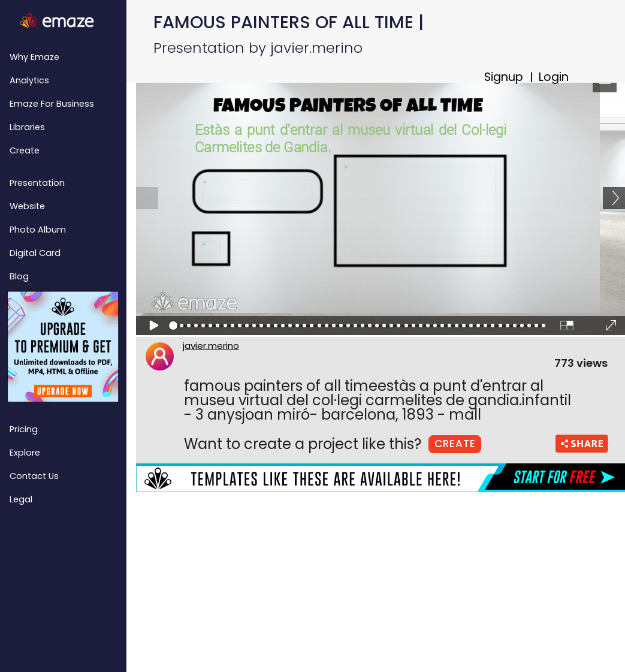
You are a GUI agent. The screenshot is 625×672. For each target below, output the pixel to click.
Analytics (29, 80)
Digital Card (35, 253)
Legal (21, 499)
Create (25, 150)
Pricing (24, 429)
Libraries (27, 127)
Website (27, 206)
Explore (25, 453)
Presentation (37, 183)
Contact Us (34, 476)
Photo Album (38, 230)
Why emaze (34, 57)
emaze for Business (52, 104)
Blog (19, 276)
